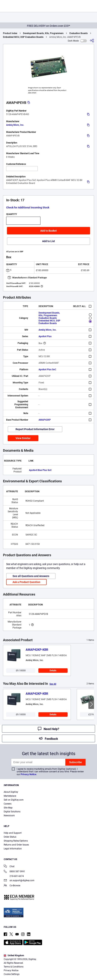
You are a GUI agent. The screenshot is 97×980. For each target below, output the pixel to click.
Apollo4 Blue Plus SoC (40, 470)
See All (53, 684)
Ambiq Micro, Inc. (15, 125)
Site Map (8, 808)
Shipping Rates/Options (16, 841)
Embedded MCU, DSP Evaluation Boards (23, 37)
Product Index (10, 33)
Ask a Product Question (26, 582)
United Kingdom (14, 955)
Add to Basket (48, 231)
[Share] (92, 41)
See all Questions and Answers (31, 576)
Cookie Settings (12, 974)
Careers (8, 804)
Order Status (10, 837)
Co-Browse (12, 886)
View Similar (23, 438)
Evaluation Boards (79, 33)
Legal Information (13, 849)
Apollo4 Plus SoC (47, 370)
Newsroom (9, 816)
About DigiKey (11, 792)
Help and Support (13, 833)
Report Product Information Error (35, 429)
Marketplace (10, 796)
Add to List (48, 241)
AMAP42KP (45, 420)
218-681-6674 (14, 876)
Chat (9, 867)
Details (53, 671)
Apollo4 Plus (45, 336)
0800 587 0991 (14, 872)
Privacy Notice (28, 774)
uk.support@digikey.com (19, 881)
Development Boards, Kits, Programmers (43, 33)
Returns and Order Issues (16, 845)
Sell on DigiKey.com (14, 800)
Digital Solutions (12, 812)
